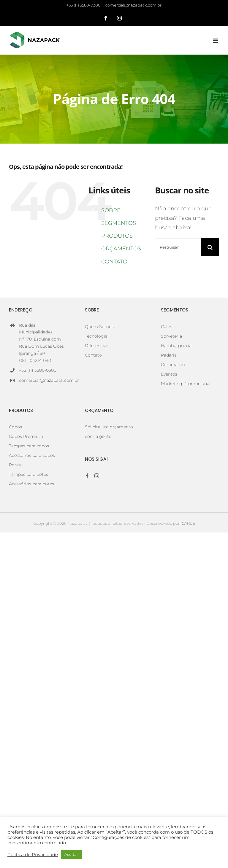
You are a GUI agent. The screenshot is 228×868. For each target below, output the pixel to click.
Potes (15, 465)
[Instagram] (97, 476)
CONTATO (114, 262)
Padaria (169, 355)
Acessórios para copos (32, 455)
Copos (15, 427)
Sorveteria (171, 336)
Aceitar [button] (71, 854)
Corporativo (173, 365)
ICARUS (188, 523)
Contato (93, 355)
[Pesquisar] (210, 247)
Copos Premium (26, 436)
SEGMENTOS (119, 223)
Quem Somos (99, 327)
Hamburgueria (176, 346)
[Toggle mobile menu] (216, 41)
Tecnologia (96, 336)
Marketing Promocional (186, 384)
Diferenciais (97, 346)
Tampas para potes (28, 474)
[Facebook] (87, 476)
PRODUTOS (117, 236)
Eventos (169, 374)
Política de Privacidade (33, 855)
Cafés (167, 327)
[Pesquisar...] (178, 247)
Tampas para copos (29, 446)
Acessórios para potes (31, 484)
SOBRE (111, 210)
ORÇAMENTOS (121, 249)
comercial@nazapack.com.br (133, 5)
